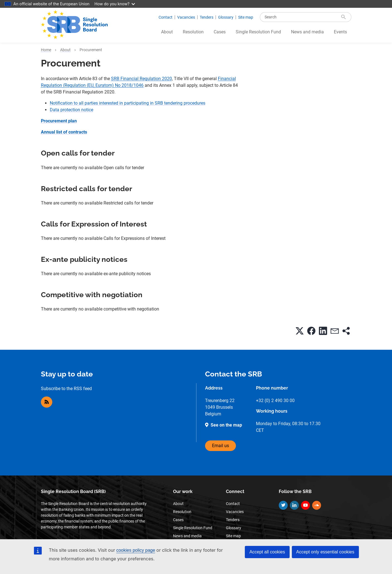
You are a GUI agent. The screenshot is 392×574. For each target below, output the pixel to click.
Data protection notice (72, 110)
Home (46, 50)
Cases (220, 32)
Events (340, 32)
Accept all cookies (267, 552)
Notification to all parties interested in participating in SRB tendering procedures (128, 103)
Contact (166, 17)
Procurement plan (59, 121)
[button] (300, 331)
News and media (307, 32)
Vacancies (186, 17)
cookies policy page (136, 550)
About (167, 32)
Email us (220, 446)
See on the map (226, 425)
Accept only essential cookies (325, 552)
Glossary (226, 17)
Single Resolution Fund (258, 32)
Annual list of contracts (64, 132)
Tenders (207, 17)
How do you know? (115, 4)
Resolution (193, 32)
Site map (246, 17)
